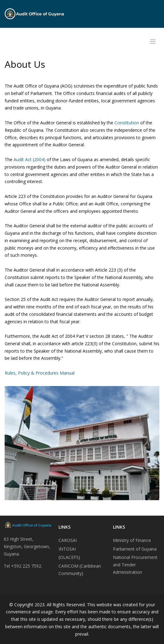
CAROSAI (68, 540)
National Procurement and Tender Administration (135, 565)
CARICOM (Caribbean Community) (80, 570)
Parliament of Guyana (135, 549)
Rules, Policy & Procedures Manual (40, 373)
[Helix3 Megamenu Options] (153, 42)
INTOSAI (67, 549)
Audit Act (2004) (29, 159)
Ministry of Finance (132, 540)
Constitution (127, 123)
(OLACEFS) (69, 557)
